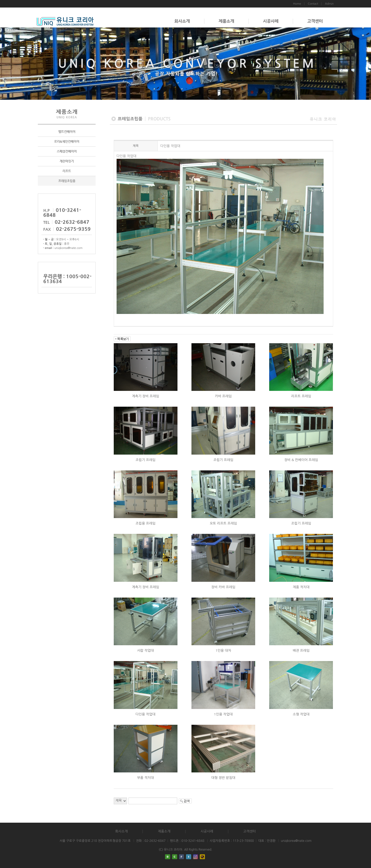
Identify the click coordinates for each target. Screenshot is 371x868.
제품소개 (226, 21)
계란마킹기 (67, 161)
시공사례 (271, 21)
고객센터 (315, 21)
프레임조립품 (67, 181)
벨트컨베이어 (67, 132)
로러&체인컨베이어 (67, 141)
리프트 (67, 171)
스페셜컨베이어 (67, 151)
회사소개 (182, 21)
